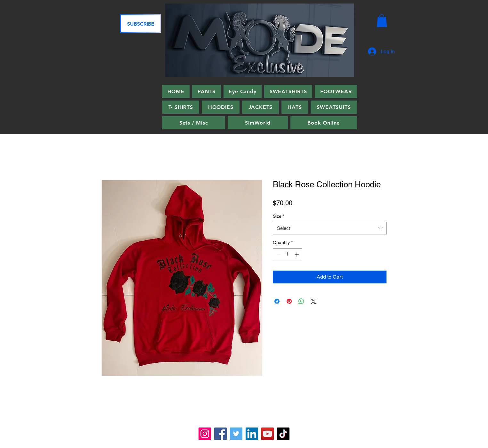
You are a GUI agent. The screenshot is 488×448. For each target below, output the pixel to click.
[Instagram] (205, 434)
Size (279, 216)
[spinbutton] (288, 254)
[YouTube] (268, 434)
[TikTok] (283, 434)
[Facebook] (220, 434)
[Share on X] (313, 301)
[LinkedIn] (252, 434)
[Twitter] (236, 434)
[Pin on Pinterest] (289, 301)
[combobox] (330, 228)
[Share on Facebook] (277, 301)
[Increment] (297, 254)
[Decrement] (278, 254)
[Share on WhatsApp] (301, 301)
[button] (382, 21)
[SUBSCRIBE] (141, 24)
